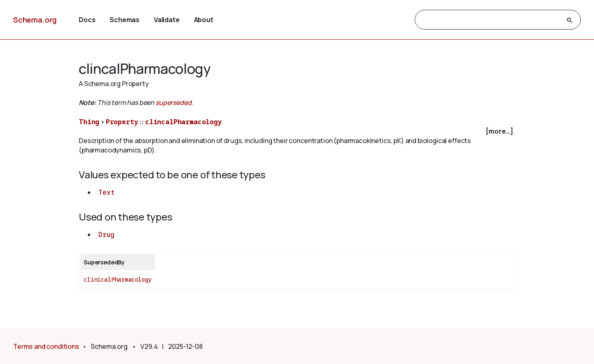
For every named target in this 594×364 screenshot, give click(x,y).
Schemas (125, 20)
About (204, 20)
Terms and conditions (46, 346)
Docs (87, 20)
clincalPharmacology (184, 122)
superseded (173, 102)
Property (122, 122)
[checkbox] (297, 131)
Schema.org (35, 20)
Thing (89, 122)
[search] (490, 20)
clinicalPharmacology (118, 279)
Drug (106, 234)
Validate (167, 20)
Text (106, 192)
